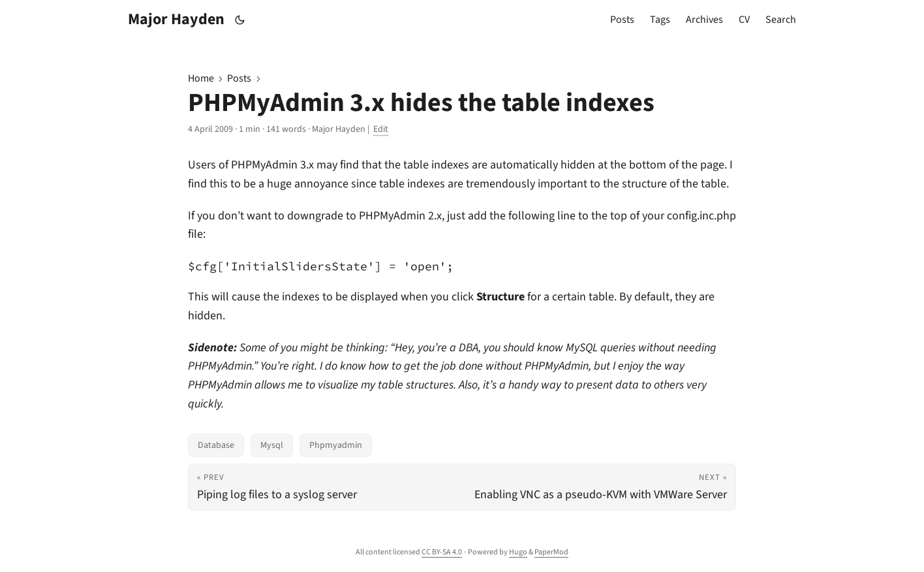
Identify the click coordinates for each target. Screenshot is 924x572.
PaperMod (551, 552)
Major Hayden (176, 19)
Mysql (272, 445)
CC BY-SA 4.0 (442, 552)
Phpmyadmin (336, 445)
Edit (381, 129)
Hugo (518, 552)
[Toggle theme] (240, 20)
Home (201, 78)
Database (216, 445)
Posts (239, 78)
